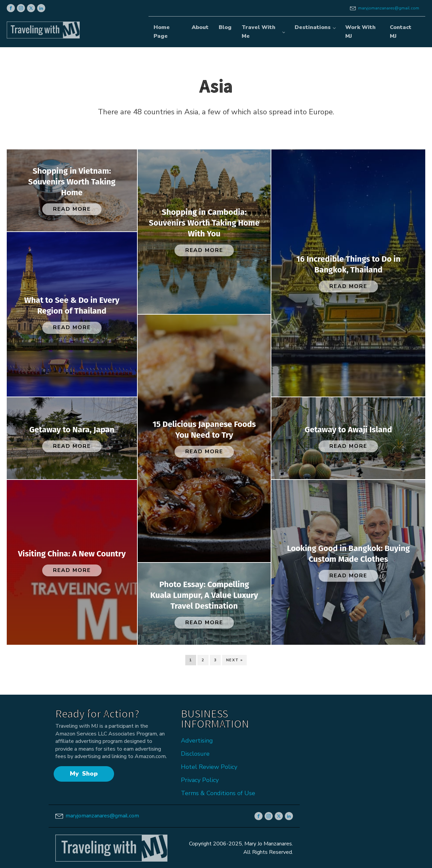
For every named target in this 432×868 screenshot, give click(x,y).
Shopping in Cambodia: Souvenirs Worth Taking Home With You (204, 223)
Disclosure (195, 754)
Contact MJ (401, 32)
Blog (225, 27)
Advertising (197, 741)
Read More (72, 209)
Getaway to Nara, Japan (72, 430)
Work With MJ (360, 32)
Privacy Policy (200, 780)
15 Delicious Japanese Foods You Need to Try (204, 430)
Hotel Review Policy (209, 767)
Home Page (162, 32)
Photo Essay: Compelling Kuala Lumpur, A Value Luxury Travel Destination (204, 595)
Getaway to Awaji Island (348, 430)
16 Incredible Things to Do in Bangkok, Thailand (348, 264)
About (200, 27)
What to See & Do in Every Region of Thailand (72, 306)
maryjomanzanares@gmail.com (389, 8)
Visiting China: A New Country (72, 554)
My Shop (84, 774)
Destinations (313, 27)
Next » (234, 660)
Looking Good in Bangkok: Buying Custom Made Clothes (348, 554)
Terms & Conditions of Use (218, 793)
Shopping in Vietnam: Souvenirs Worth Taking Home (72, 182)
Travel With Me (259, 32)
